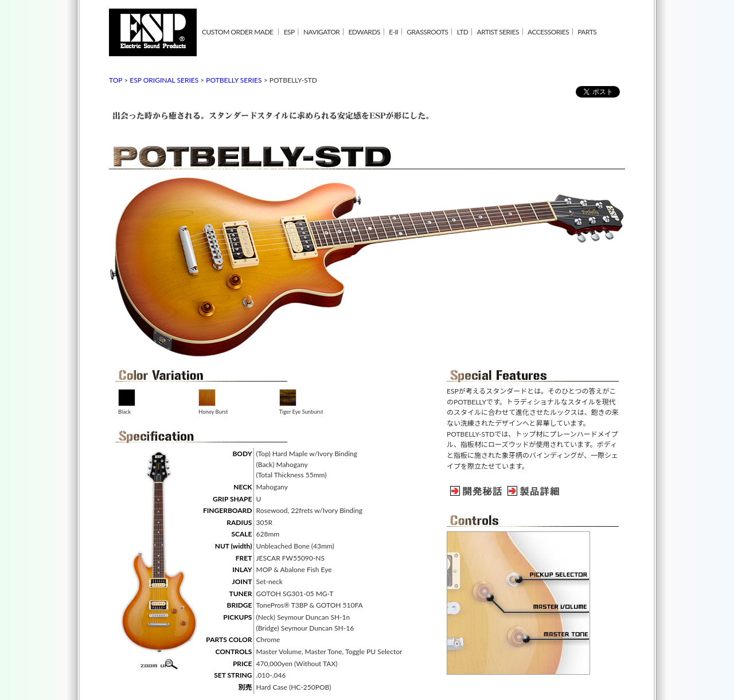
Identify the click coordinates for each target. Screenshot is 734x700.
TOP (116, 80)
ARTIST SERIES (498, 32)
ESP (289, 32)
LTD (463, 32)
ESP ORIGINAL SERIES (164, 80)
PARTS (587, 32)
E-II (393, 32)
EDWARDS (364, 32)
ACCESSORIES (548, 32)
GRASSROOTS (427, 32)
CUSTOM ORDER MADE (237, 32)
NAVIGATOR (321, 32)
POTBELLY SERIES (234, 80)
